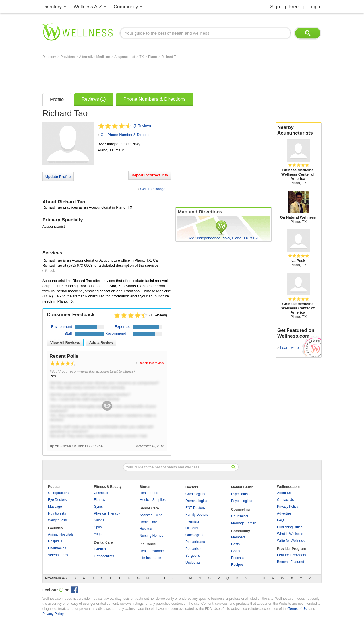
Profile (57, 99)
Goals (236, 551)
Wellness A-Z (88, 7)
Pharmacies (57, 548)
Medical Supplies (153, 500)
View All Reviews (65, 343)
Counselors (240, 516)
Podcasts (238, 558)
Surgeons (193, 556)
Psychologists (242, 501)
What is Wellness (290, 534)
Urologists (193, 562)
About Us (284, 493)
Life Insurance (150, 558)
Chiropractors (58, 493)
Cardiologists (195, 494)
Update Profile (58, 177)
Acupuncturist (125, 57)
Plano (153, 57)
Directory (52, 7)
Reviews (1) (94, 99)
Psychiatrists (241, 494)
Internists (192, 521)
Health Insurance (153, 551)
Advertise (284, 513)
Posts (235, 544)
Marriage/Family (243, 523)
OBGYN (192, 528)
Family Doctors (197, 515)
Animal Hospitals (61, 534)
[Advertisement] (146, 75)
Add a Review (101, 343)
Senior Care (149, 508)
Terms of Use (298, 609)
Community (126, 7)
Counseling (240, 509)
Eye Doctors (57, 500)
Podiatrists (193, 549)
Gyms (98, 507)
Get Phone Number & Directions (127, 135)
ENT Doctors (195, 508)
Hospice (146, 529)
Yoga (98, 534)
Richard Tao (170, 57)
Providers (68, 57)
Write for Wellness (291, 541)
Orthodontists (104, 556)
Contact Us (285, 500)
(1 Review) (142, 126)
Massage (55, 507)
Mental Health (242, 487)
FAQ (280, 520)
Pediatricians (195, 542)
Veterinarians (58, 555)
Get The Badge (153, 189)
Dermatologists (197, 501)
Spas (98, 527)
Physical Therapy (107, 513)
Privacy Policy (288, 507)
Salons (99, 520)
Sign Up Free (284, 7)
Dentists (100, 549)
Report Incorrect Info (150, 175)
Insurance (148, 544)
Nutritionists (57, 513)
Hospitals (55, 541)
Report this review (151, 363)
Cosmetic (101, 493)
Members (238, 537)
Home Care (148, 522)
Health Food (149, 493)
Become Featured (290, 562)
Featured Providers (291, 555)
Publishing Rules (290, 527)
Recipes (237, 565)
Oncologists (194, 535)
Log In (315, 7)
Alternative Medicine (95, 57)
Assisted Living (151, 515)
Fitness (99, 500)
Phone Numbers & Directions (155, 99)
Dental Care (103, 542)
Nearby (299, 130)
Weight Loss (57, 520)
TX (142, 57)
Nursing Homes (151, 536)
